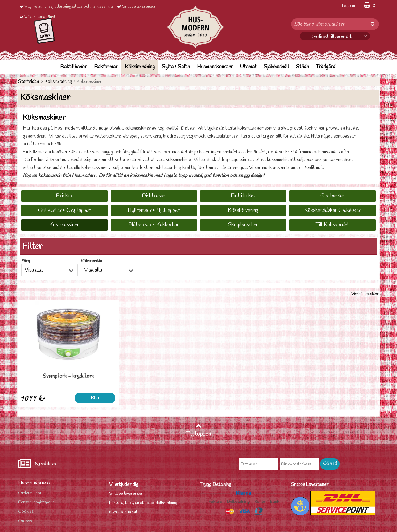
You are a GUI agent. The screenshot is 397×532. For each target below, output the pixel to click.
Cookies (26, 512)
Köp (85, 398)
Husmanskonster (215, 67)
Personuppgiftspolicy (37, 502)
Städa (302, 67)
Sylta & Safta (176, 67)
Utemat (248, 67)
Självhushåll (276, 67)
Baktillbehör (74, 67)
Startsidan (29, 81)
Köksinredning (140, 67)
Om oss (25, 521)
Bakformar (106, 67)
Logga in (349, 6)
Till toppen (198, 430)
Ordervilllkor (30, 493)
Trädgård (326, 67)
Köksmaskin (91, 261)
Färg (26, 261)
